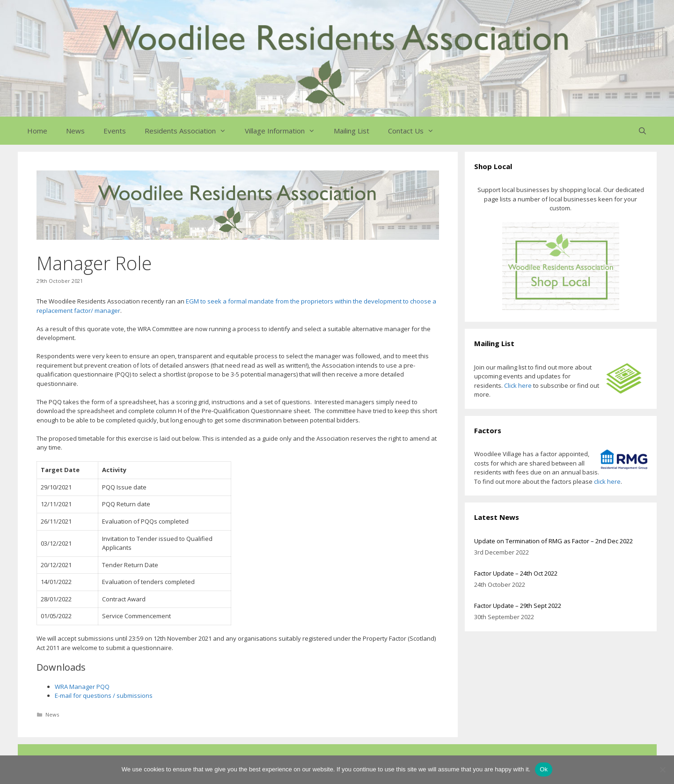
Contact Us (416, 131)
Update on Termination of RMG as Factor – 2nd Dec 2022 (553, 541)
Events (115, 131)
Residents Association (190, 131)
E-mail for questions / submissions (104, 695)
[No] (662, 769)
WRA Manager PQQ (82, 687)
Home (37, 131)
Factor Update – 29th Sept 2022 (518, 606)
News (75, 131)
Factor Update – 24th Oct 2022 (516, 573)
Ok (544, 769)
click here (607, 481)
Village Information (285, 131)
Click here (518, 385)
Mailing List (352, 131)
